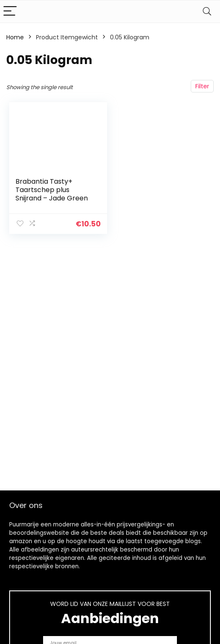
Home (15, 37)
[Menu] (10, 12)
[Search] (207, 12)
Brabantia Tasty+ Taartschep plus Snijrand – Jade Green (52, 190)
